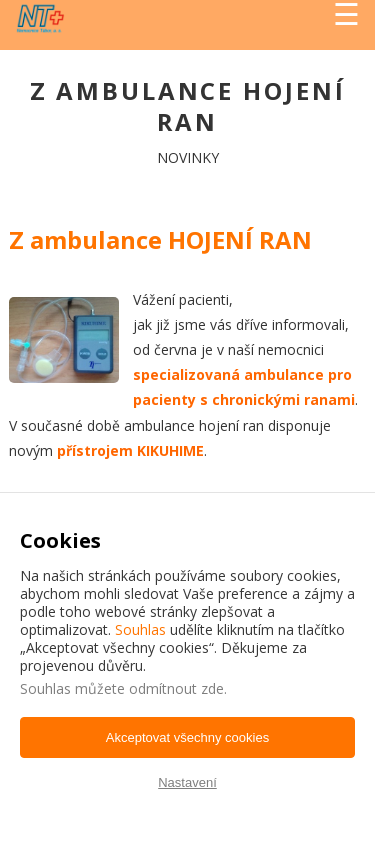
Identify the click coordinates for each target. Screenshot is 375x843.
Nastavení (187, 782)
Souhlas (140, 629)
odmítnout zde (176, 688)
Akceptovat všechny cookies (187, 737)
